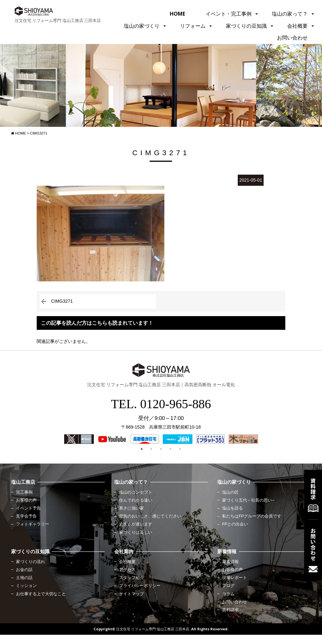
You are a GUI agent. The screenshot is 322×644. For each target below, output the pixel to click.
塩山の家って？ (290, 14)
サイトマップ (131, 594)
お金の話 (24, 570)
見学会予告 (26, 516)
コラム (228, 594)
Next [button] (250, 439)
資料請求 (230, 610)
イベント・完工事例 (228, 14)
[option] (79, 439)
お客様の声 (26, 500)
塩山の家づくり (142, 26)
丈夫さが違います (136, 524)
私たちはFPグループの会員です (252, 516)
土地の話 (24, 578)
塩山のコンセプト (136, 492)
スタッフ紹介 (131, 578)
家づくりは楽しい (136, 532)
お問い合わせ (292, 38)
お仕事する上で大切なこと (41, 594)
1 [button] (142, 449)
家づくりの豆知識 (246, 26)
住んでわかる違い (136, 500)
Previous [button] (71, 439)
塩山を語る (232, 508)
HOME (177, 14)
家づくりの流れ (30, 562)
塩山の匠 (230, 492)
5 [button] (180, 449)
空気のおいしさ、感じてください (150, 516)
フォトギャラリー (33, 524)
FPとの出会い (235, 524)
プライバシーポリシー (140, 586)
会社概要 (297, 26)
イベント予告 (28, 508)
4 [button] (170, 449)
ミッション (26, 586)
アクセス (127, 570)
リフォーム (193, 26)
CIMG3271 (62, 301)
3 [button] (161, 449)
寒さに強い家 (131, 508)
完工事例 (24, 492)
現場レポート (235, 578)
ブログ (228, 586)
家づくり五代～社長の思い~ (248, 500)
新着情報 (230, 562)
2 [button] (151, 449)
